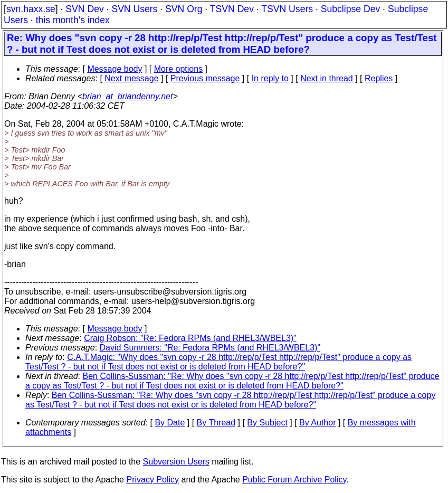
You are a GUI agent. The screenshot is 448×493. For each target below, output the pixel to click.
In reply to (270, 78)
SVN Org (184, 9)
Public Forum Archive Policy (294, 480)
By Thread (216, 423)
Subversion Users (176, 462)
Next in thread (327, 78)
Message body (115, 69)
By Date (170, 423)
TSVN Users (287, 9)
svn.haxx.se (31, 9)
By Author (317, 423)
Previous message (205, 78)
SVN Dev (84, 9)
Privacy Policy (152, 480)
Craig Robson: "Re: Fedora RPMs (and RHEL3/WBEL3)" (190, 338)
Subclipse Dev (350, 9)
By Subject (267, 423)
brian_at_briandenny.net (127, 96)
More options (179, 69)
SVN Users (134, 9)
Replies (379, 78)
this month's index (73, 20)
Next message (131, 78)
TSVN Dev (232, 9)
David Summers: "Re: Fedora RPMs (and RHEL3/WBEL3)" (210, 348)
